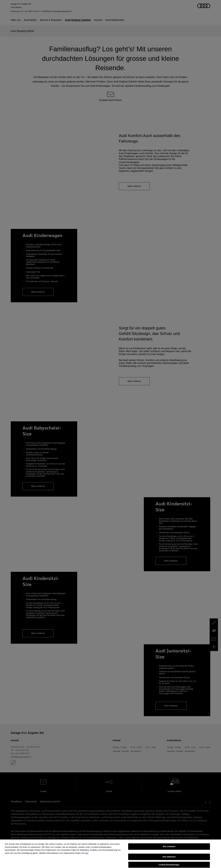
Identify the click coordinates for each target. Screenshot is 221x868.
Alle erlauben (169, 851)
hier (87, 857)
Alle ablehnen (169, 861)
